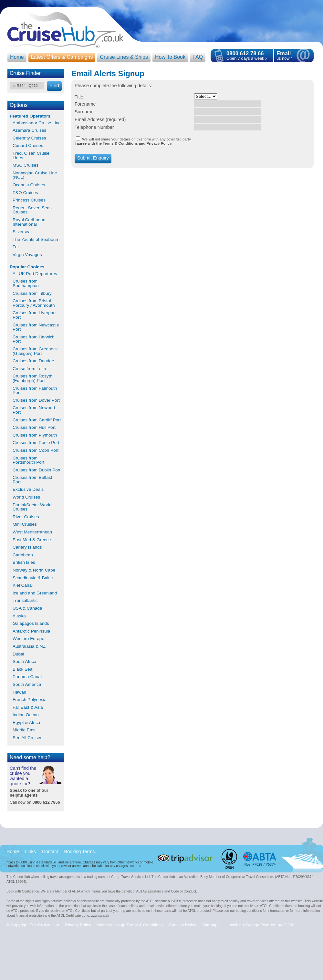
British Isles (24, 562)
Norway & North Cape (34, 570)
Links (30, 851)
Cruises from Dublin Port (36, 470)
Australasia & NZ (29, 646)
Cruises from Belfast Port (32, 480)
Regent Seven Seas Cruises (32, 210)
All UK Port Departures (35, 274)
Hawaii (19, 692)
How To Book (170, 57)
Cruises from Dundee (33, 361)
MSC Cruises (26, 165)
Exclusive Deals (28, 490)
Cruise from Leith (29, 369)
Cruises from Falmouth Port (35, 391)
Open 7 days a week (245, 58)
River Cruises (26, 517)
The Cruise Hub (44, 925)
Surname (84, 112)
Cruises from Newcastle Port (36, 327)
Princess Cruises (29, 200)
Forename (85, 104)
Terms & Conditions (120, 143)
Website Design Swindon (253, 925)
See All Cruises (27, 738)
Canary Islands (27, 547)
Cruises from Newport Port (34, 410)
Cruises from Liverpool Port (35, 315)
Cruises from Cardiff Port (37, 420)
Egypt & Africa (26, 723)
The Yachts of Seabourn (36, 240)
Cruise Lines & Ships (124, 57)
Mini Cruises (25, 524)
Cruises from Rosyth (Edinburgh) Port (32, 378)
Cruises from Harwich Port (34, 339)
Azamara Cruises (29, 130)
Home (17, 57)
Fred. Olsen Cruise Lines (31, 155)
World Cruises (26, 497)
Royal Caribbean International (29, 222)
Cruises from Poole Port (36, 443)
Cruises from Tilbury (32, 294)
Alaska (19, 616)
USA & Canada (27, 608)
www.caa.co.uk (100, 916)
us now (284, 56)
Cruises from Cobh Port (36, 450)
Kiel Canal (23, 585)
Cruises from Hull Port (34, 428)
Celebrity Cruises (29, 138)
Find (54, 85)
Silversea (22, 232)
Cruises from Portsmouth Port (28, 460)
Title (79, 97)
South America (27, 685)
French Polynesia (30, 700)
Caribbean (23, 555)
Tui (16, 247)
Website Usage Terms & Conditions (130, 925)
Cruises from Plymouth (35, 435)
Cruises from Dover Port (36, 400)
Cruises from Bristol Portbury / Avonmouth (34, 303)
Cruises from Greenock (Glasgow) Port (35, 351)
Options (19, 105)
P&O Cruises (25, 193)
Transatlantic (25, 601)
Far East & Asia (28, 707)
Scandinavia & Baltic (33, 578)
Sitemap (210, 925)
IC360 (289, 925)
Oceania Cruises (29, 185)
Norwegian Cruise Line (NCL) (35, 175)
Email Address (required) (100, 119)
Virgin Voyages (27, 255)
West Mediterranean (32, 532)
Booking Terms (80, 851)
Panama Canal (27, 677)
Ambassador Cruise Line (37, 123)
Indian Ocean (26, 715)
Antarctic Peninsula (31, 631)
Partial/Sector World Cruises (32, 507)
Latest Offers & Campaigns (62, 57)
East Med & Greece (32, 540)
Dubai (18, 654)
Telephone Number (94, 127)
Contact (50, 851)
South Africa (24, 662)
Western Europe (28, 639)
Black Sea (22, 669)
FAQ (198, 57)
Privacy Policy (159, 143)
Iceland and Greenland (35, 593)
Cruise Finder (25, 73)
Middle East (24, 730)
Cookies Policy (182, 925)
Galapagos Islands (31, 624)
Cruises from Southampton (26, 283)
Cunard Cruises (28, 146)
